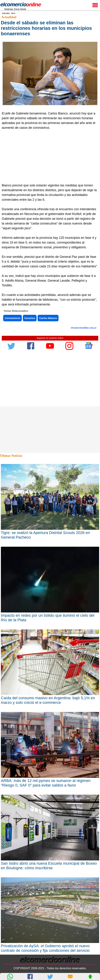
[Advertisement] (49, 157)
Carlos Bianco (48, 318)
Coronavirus (12, 318)
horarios (30, 318)
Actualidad (9, 17)
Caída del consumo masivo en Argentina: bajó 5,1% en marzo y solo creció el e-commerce (48, 700)
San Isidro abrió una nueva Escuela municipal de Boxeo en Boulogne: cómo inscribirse (49, 866)
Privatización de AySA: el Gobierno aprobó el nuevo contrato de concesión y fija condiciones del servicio (45, 948)
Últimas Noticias (11, 456)
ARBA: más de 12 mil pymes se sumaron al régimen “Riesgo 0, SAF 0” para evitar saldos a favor (46, 783)
